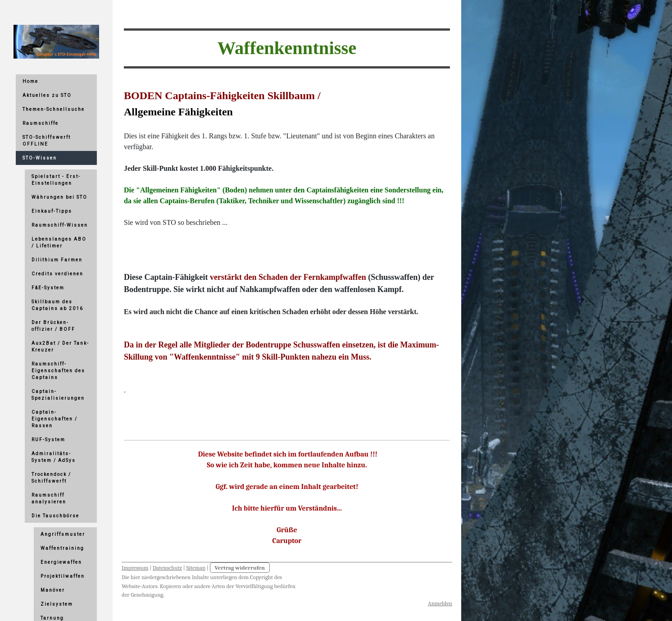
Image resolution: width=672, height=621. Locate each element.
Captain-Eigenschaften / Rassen (54, 419)
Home (30, 81)
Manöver (53, 590)
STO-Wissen (40, 158)
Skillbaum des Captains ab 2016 (57, 305)
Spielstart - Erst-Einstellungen (56, 180)
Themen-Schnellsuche (54, 109)
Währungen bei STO (59, 197)
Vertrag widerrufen (240, 568)
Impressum (135, 568)
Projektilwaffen (63, 576)
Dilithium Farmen (57, 260)
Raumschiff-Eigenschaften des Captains (58, 371)
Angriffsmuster (63, 534)
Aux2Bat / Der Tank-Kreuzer (60, 347)
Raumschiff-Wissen (60, 225)
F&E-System (48, 288)
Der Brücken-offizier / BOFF (53, 326)
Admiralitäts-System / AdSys (54, 457)
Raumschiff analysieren (49, 498)
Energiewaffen (61, 562)
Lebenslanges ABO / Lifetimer (59, 242)
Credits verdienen (57, 274)
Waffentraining (62, 548)
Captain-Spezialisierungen (58, 395)
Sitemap (196, 568)
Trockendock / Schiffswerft (51, 478)
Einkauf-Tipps (52, 211)
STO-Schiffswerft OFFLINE (47, 141)
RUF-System (48, 440)
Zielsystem (57, 604)
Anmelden (440, 603)
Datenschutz (167, 568)
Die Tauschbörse (55, 516)
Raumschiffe (41, 123)
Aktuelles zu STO (47, 95)
